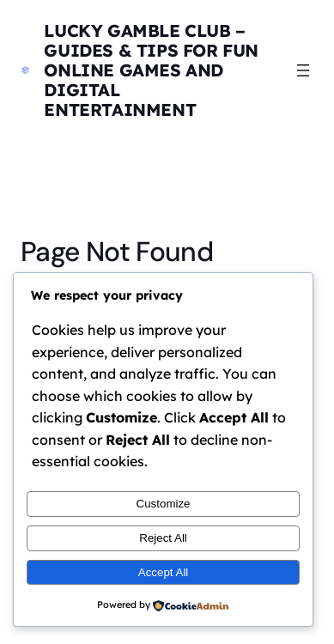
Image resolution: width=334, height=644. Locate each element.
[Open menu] (303, 70)
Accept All (164, 572)
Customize (164, 504)
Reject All (163, 538)
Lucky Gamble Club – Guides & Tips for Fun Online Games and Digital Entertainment (151, 70)
